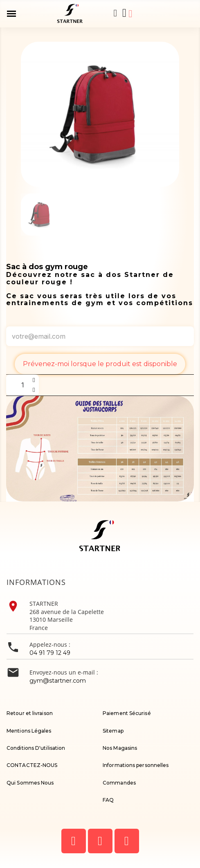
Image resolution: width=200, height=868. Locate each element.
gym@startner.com (58, 681)
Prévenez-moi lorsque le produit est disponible (100, 364)
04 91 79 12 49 (50, 653)
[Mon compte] (130, 14)
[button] (115, 13)
